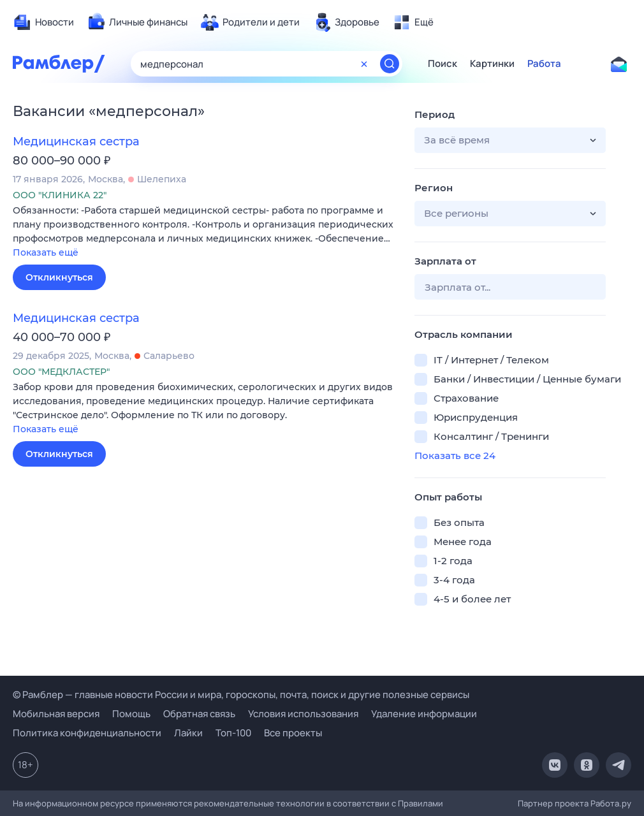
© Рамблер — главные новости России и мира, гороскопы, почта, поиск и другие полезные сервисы (241, 695)
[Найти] (390, 64)
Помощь (131, 714)
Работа (544, 64)
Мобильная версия (56, 714)
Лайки (188, 733)
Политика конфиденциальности (87, 733)
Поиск (443, 64)
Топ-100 (233, 733)
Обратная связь (199, 714)
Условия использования (303, 714)
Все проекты (293, 733)
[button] (204, 232)
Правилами (421, 803)
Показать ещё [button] (46, 252)
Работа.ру (611, 803)
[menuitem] (43, 22)
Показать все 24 (455, 455)
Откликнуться (59, 277)
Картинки (492, 64)
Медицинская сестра (76, 142)
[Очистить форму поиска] (364, 64)
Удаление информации (424, 714)
